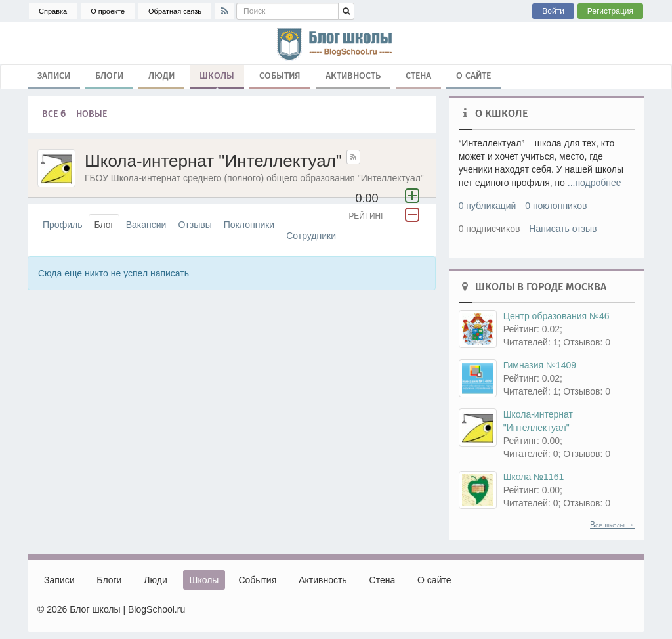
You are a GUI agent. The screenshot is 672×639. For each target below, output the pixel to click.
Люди (161, 76)
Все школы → (612, 525)
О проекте (108, 11)
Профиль (62, 225)
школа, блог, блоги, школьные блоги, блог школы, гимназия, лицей (336, 43)
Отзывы (195, 225)
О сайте (473, 76)
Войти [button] (553, 11)
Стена (418, 76)
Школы (217, 79)
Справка (53, 11)
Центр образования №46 (556, 316)
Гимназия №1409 (540, 365)
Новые (92, 114)
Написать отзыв (563, 229)
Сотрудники (311, 236)
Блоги (109, 76)
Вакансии (146, 225)
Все (54, 114)
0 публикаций (488, 206)
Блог (104, 225)
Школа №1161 (534, 477)
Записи (54, 76)
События (280, 76)
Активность (353, 76)
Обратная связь (175, 11)
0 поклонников (556, 206)
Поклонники (249, 225)
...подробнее (595, 183)
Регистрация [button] (610, 11)
